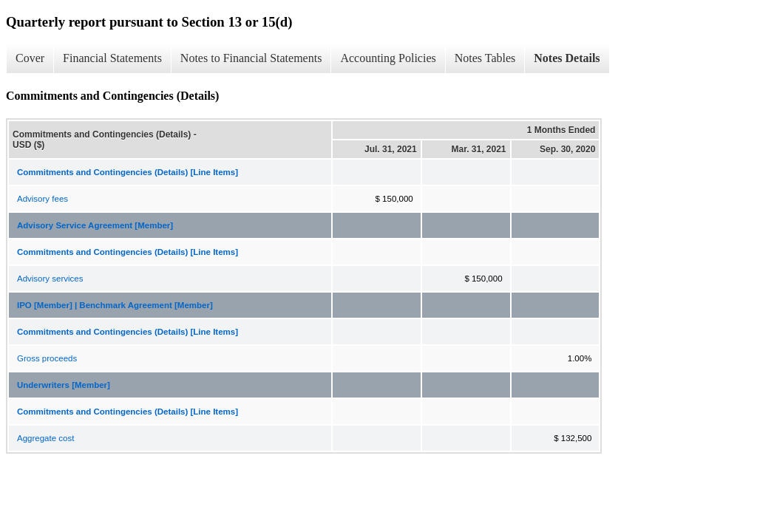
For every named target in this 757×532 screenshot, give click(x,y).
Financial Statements (112, 58)
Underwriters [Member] (64, 385)
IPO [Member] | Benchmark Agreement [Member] (115, 305)
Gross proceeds (47, 358)
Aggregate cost (45, 438)
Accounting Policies (388, 58)
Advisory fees (43, 199)
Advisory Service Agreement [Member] (95, 225)
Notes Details (567, 58)
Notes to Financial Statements (251, 58)
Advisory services (50, 279)
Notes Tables (485, 58)
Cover (30, 58)
